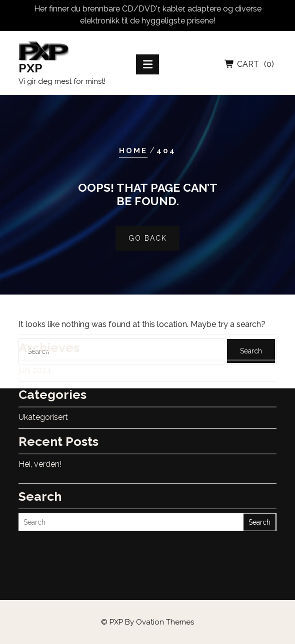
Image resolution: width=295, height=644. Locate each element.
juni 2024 (35, 342)
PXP (30, 70)
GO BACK (148, 238)
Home (133, 151)
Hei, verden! (40, 436)
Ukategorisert (43, 389)
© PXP (147, 622)
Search (259, 494)
